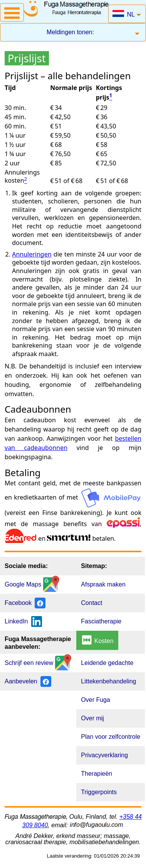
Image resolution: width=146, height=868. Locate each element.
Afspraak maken (103, 584)
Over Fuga (96, 700)
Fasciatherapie (101, 621)
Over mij (92, 718)
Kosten (97, 640)
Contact (91, 603)
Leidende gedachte (107, 663)
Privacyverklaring (104, 755)
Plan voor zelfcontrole (111, 737)
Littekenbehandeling (108, 681)
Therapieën (96, 774)
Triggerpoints (99, 792)
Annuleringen (32, 254)
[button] (12, 12)
